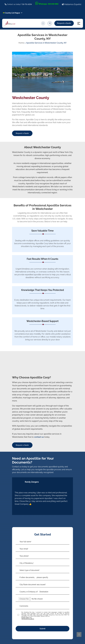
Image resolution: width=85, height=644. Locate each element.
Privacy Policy (25, 617)
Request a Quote (64, 23)
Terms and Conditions (28, 619)
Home (21, 43)
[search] (43, 23)
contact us (39, 437)
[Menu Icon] (79, 23)
